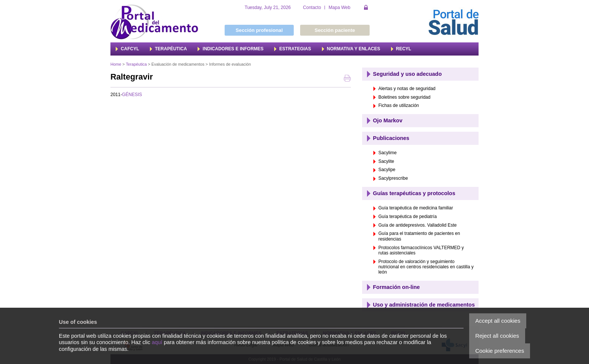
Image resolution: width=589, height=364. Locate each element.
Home (116, 64)
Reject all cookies (497, 336)
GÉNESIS (132, 95)
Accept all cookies (498, 321)
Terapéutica (136, 64)
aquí (157, 342)
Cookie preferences (500, 351)
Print (347, 79)
